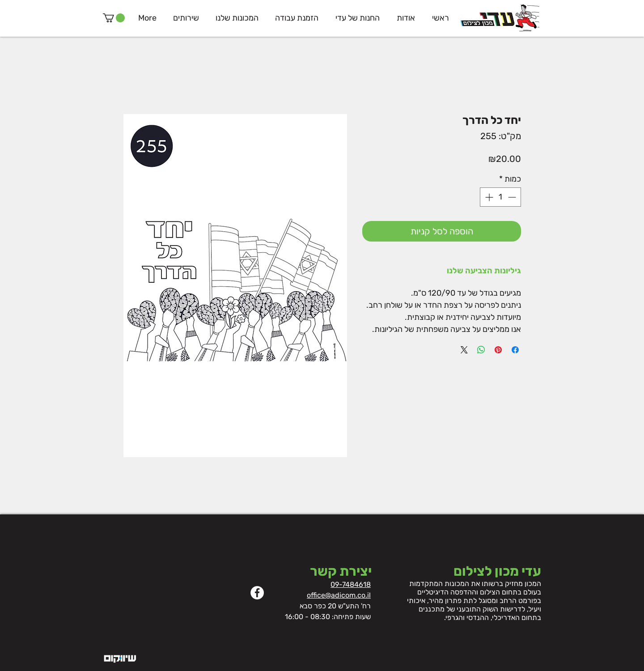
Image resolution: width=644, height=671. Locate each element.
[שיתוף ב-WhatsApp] (481, 350)
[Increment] (488, 197)
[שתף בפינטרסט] (498, 350)
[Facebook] (257, 593)
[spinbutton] (500, 197)
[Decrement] (513, 197)
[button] (114, 18)
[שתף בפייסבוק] (515, 350)
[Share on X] (464, 350)
